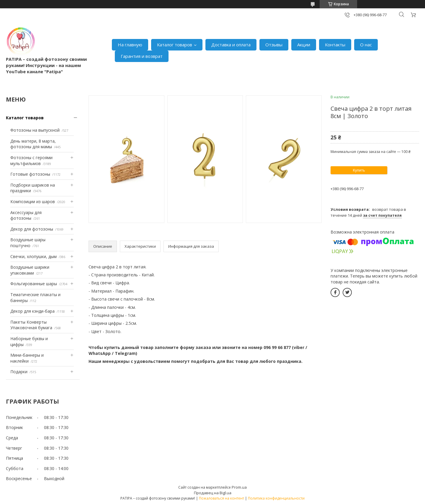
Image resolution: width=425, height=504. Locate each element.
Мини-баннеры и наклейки (27, 358)
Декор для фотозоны (32, 229)
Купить (359, 170)
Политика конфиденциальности (276, 498)
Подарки (19, 372)
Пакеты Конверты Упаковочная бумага (31, 325)
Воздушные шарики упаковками (30, 270)
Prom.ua (239, 487)
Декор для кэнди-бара (32, 311)
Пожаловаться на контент (222, 498)
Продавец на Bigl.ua (213, 493)
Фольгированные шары (34, 284)
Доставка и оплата (231, 45)
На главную (130, 45)
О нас (366, 45)
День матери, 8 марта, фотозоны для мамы (33, 144)
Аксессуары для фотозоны (26, 215)
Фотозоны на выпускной (35, 130)
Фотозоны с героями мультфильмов (31, 160)
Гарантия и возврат (142, 56)
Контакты (335, 45)
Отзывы (274, 45)
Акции (304, 45)
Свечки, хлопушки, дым (33, 256)
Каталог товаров (175, 45)
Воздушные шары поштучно (28, 243)
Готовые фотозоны (30, 174)
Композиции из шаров (33, 202)
